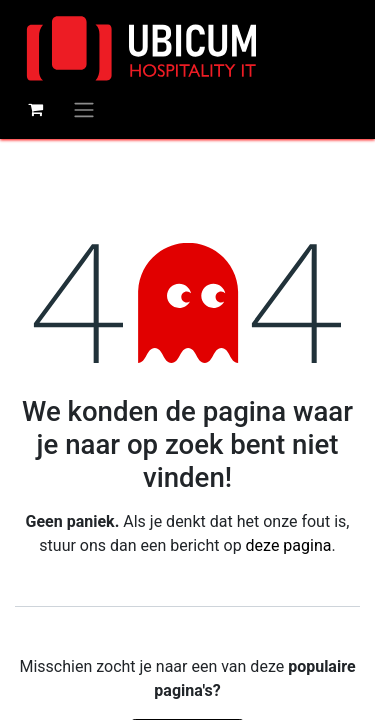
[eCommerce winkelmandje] (35, 109)
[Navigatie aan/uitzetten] (84, 109)
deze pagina (289, 545)
